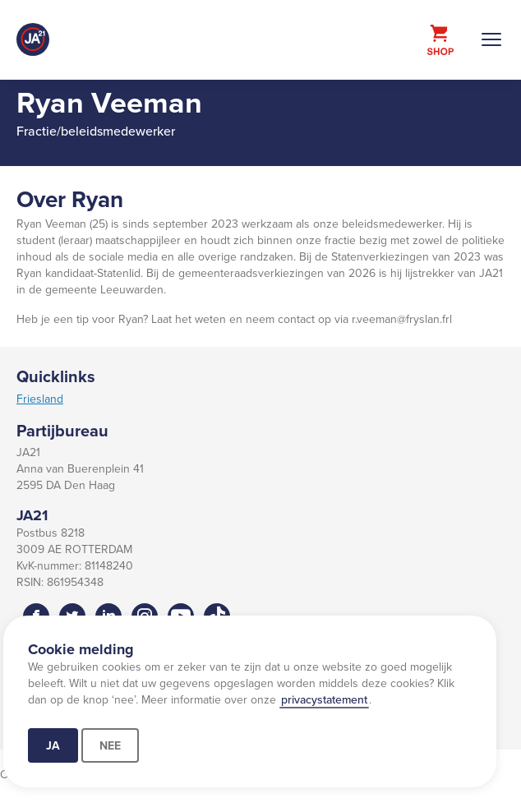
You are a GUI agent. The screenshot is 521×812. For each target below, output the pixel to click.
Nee (110, 745)
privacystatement (324, 699)
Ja (53, 745)
